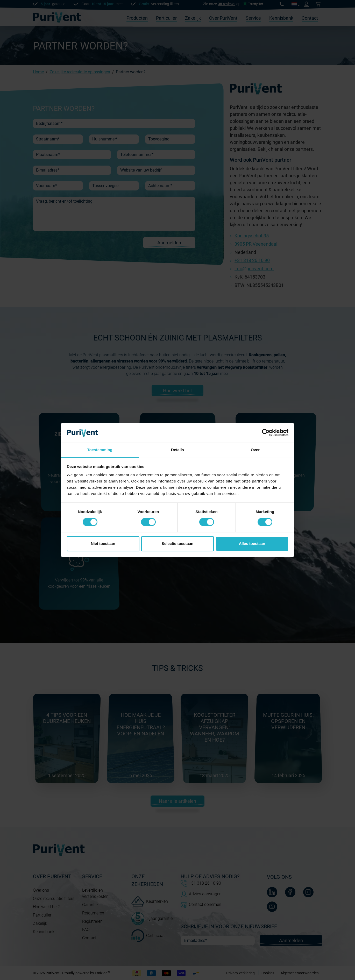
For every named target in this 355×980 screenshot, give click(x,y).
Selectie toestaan (178, 544)
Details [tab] (177, 450)
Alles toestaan (252, 544)
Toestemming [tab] (100, 450)
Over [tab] (255, 450)
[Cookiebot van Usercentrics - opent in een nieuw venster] (266, 433)
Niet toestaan (103, 544)
